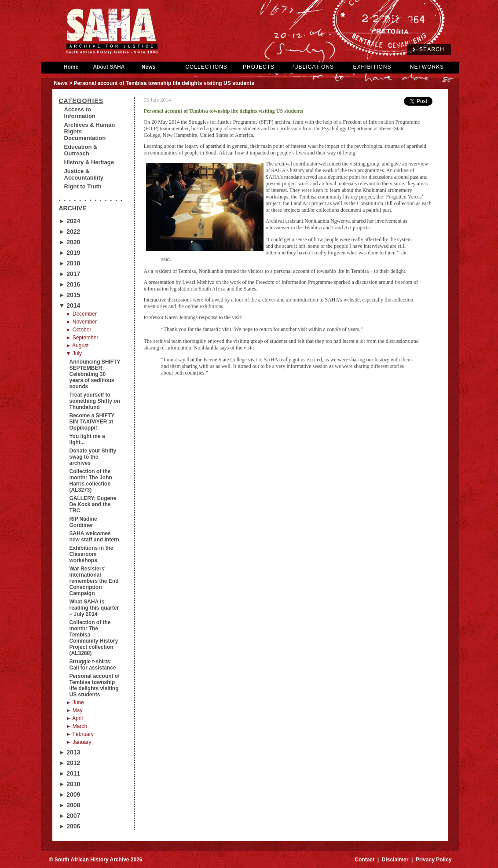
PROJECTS (259, 67)
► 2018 (70, 263)
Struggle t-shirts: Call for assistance (93, 665)
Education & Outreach (81, 150)
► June (75, 702)
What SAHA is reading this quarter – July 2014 (94, 608)
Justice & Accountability (84, 174)
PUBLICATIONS (312, 67)
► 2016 (70, 284)
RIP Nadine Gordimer (83, 522)
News (149, 67)
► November (82, 322)
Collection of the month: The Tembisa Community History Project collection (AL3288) (94, 638)
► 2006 (70, 826)
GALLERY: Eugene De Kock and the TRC (93, 504)
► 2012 (70, 763)
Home (71, 67)
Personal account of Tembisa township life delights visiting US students (95, 685)
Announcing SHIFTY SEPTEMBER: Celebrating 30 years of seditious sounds (95, 374)
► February (80, 734)
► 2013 (70, 752)
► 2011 (70, 773)
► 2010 (70, 784)
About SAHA (109, 67)
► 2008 (70, 805)
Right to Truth (83, 186)
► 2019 (70, 253)
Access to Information (80, 113)
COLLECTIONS (206, 67)
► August (77, 346)
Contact (364, 860)
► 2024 (70, 221)
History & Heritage (89, 162)
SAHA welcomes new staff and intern (94, 537)
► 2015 (70, 295)
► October (79, 330)
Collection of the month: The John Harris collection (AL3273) (91, 481)
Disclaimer (395, 860)
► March (77, 726)
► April (75, 718)
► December (82, 314)
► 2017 (70, 274)
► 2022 (70, 232)
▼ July (74, 353)
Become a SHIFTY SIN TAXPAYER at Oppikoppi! (92, 422)
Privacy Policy (434, 860)
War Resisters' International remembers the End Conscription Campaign (94, 581)
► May (74, 710)
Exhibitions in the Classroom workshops (92, 554)
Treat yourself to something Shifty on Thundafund (95, 401)
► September (82, 338)
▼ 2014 (70, 305)
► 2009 (70, 794)
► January (79, 742)
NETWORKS (427, 67)
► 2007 (70, 816)
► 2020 (70, 242)
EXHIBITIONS (372, 67)
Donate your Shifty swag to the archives (93, 457)
